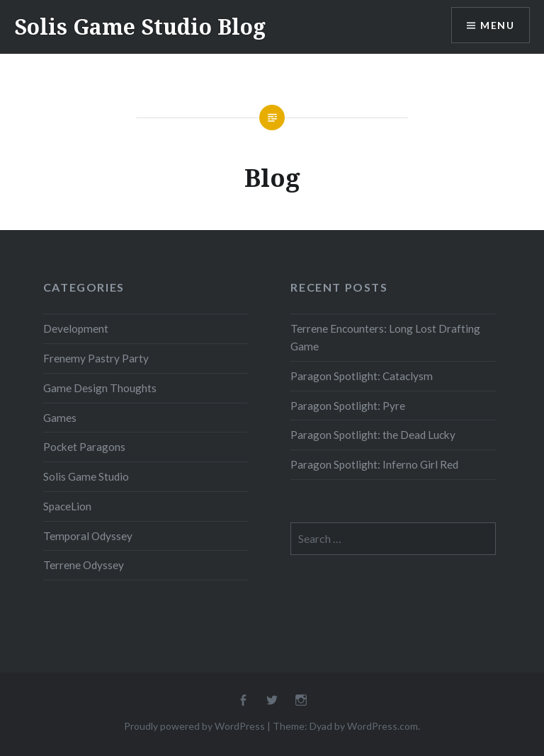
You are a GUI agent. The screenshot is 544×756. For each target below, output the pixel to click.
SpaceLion (67, 506)
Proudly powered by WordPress (194, 726)
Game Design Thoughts (100, 388)
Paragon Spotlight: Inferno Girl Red (374, 464)
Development (76, 328)
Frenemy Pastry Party (96, 358)
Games (60, 418)
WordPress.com (382, 726)
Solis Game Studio (86, 476)
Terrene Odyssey (84, 565)
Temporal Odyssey (88, 536)
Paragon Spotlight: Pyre (348, 406)
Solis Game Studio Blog (140, 27)
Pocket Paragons (84, 447)
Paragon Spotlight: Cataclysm (362, 376)
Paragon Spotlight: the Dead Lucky (373, 435)
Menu (497, 25)
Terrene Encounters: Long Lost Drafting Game (385, 337)
